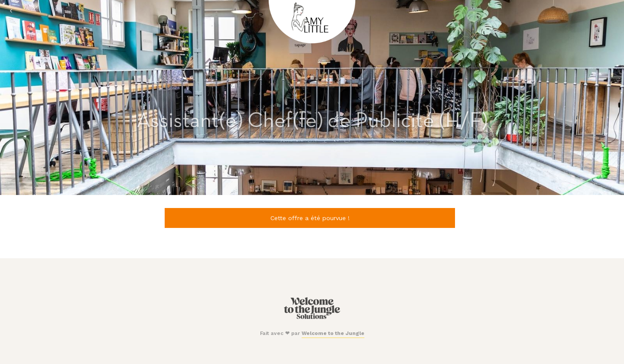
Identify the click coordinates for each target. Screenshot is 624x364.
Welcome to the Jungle (333, 333)
